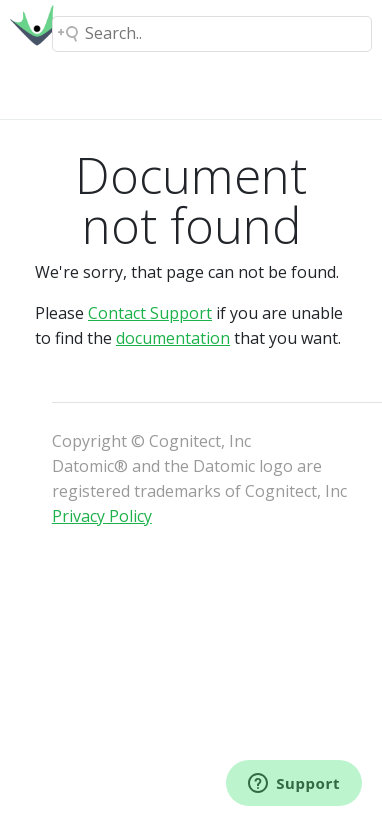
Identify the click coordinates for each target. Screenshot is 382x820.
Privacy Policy (102, 516)
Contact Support (150, 313)
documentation (173, 338)
